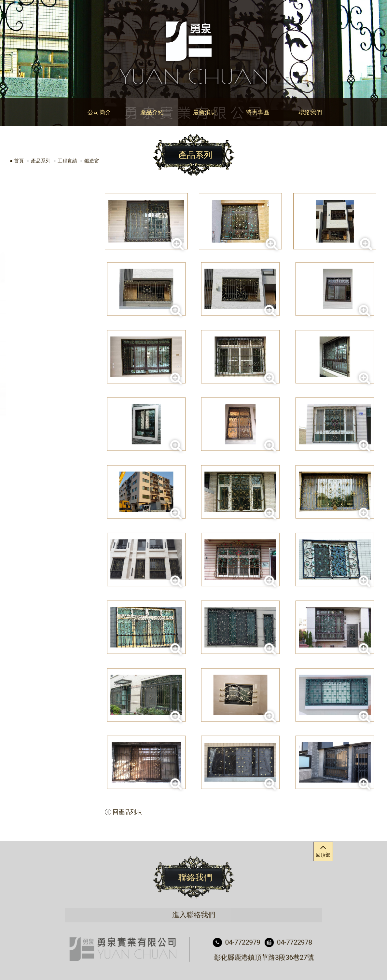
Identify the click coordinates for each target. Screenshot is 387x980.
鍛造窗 (92, 161)
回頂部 (323, 850)
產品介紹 (152, 112)
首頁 (19, 161)
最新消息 (205, 112)
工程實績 (67, 161)
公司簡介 (99, 112)
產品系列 (41, 161)
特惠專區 (257, 112)
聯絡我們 (310, 112)
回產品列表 (123, 812)
